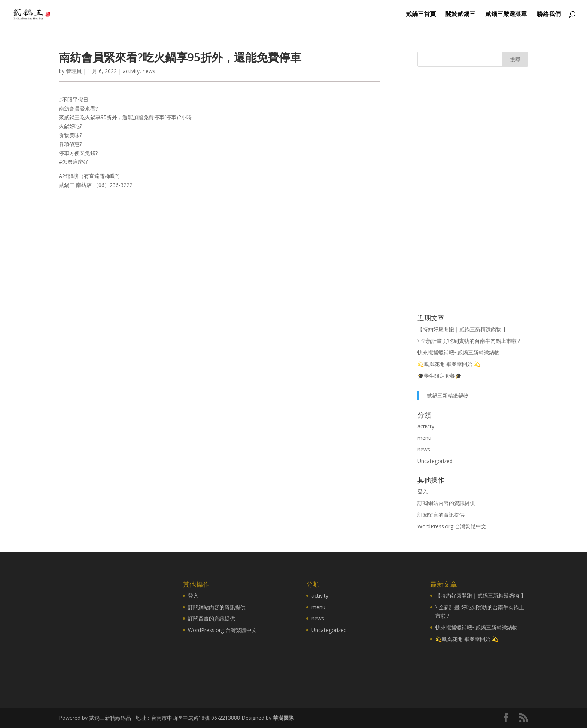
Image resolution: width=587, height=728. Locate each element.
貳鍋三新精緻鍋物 (448, 395)
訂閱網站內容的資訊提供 (446, 503)
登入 (423, 491)
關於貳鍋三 (460, 15)
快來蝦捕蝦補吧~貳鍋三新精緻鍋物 (458, 352)
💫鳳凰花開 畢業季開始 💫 (449, 364)
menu (424, 438)
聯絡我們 (549, 15)
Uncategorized (435, 461)
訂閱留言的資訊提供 (441, 515)
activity (131, 71)
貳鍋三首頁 (421, 15)
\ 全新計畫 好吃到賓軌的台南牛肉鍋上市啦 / (469, 341)
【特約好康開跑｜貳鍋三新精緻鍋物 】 (463, 329)
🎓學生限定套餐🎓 (440, 376)
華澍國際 (283, 718)
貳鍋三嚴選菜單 (506, 15)
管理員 (74, 71)
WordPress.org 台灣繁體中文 (452, 526)
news (149, 71)
